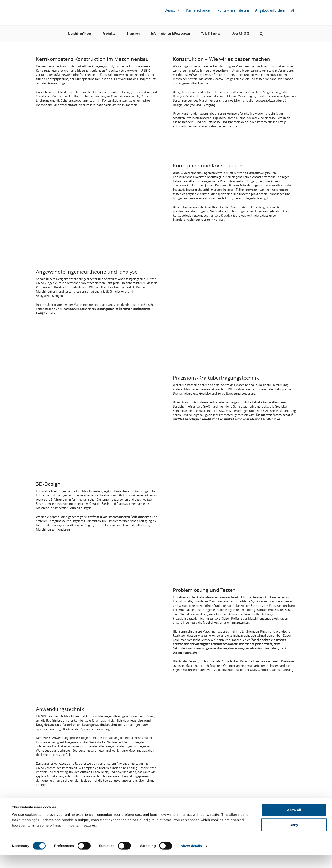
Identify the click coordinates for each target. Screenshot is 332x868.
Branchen (133, 32)
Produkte (109, 32)
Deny (294, 838)
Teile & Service (211, 32)
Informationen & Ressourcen (170, 32)
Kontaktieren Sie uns (233, 10)
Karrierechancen (199, 10)
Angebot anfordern (270, 10)
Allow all (294, 823)
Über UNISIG (240, 32)
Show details (191, 859)
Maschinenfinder (79, 32)
